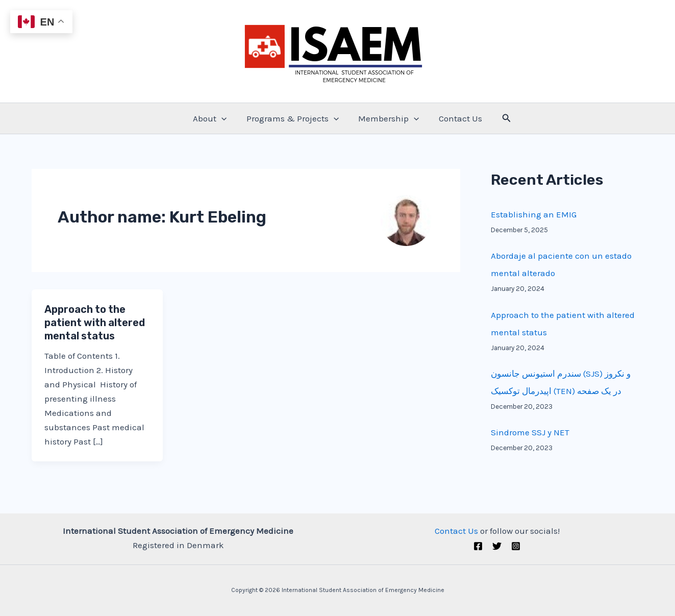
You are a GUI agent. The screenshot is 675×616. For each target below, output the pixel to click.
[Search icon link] (502, 118)
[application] (225, 118)
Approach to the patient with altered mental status (95, 323)
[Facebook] (478, 546)
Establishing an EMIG (534, 214)
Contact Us (457, 118)
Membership (387, 118)
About (213, 118)
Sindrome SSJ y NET (530, 432)
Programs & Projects (294, 118)
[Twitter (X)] (497, 546)
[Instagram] (516, 546)
